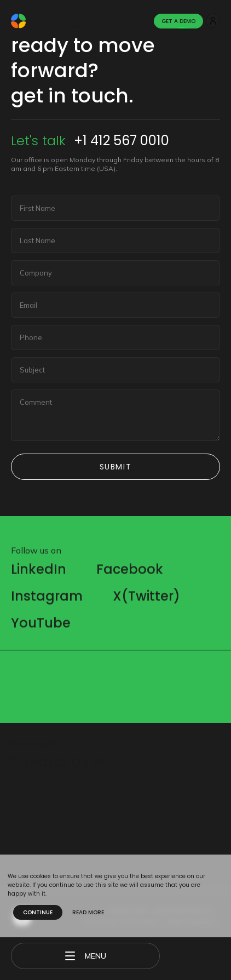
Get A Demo (178, 21)
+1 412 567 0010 (122, 141)
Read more (88, 912)
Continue (38, 912)
